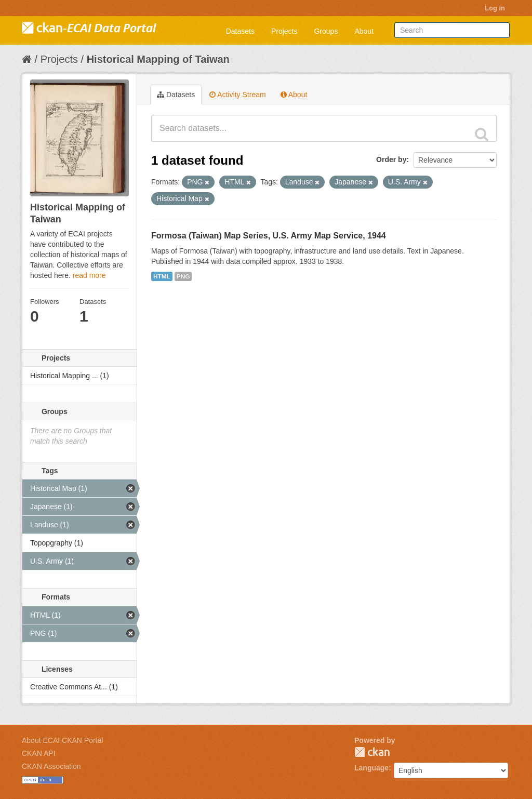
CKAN (372, 752)
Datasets (240, 31)
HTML (162, 276)
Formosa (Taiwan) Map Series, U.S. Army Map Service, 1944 (269, 236)
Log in (495, 8)
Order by (391, 159)
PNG (183, 276)
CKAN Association (51, 766)
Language (371, 768)
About (364, 31)
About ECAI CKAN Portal (62, 740)
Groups (326, 31)
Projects (284, 31)
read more (89, 275)
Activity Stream (237, 95)
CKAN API (39, 753)
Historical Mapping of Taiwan (158, 59)
